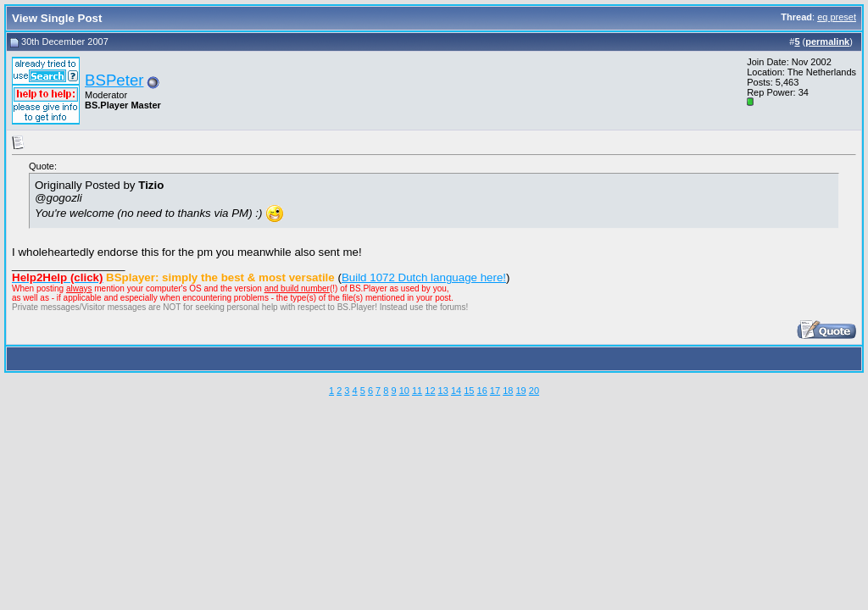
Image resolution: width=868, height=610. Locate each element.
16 (482, 391)
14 (456, 391)
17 (495, 391)
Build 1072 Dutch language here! (424, 277)
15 (469, 391)
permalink (827, 42)
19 (520, 391)
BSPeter (114, 80)
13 (443, 391)
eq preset (837, 17)
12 (430, 391)
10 (404, 391)
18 (508, 391)
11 (417, 391)
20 (534, 391)
